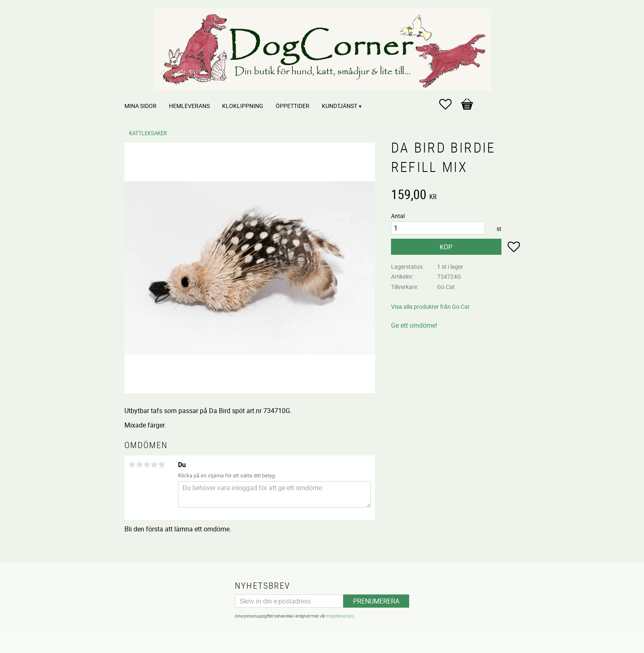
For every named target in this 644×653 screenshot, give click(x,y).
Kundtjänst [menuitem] (340, 106)
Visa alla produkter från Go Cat (430, 307)
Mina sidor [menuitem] (141, 106)
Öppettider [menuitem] (293, 106)
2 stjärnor (140, 465)
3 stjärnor (147, 465)
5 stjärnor (162, 465)
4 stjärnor (155, 465)
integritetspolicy (340, 616)
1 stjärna (132, 465)
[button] (450, 104)
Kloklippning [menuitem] (243, 106)
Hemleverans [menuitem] (189, 106)
